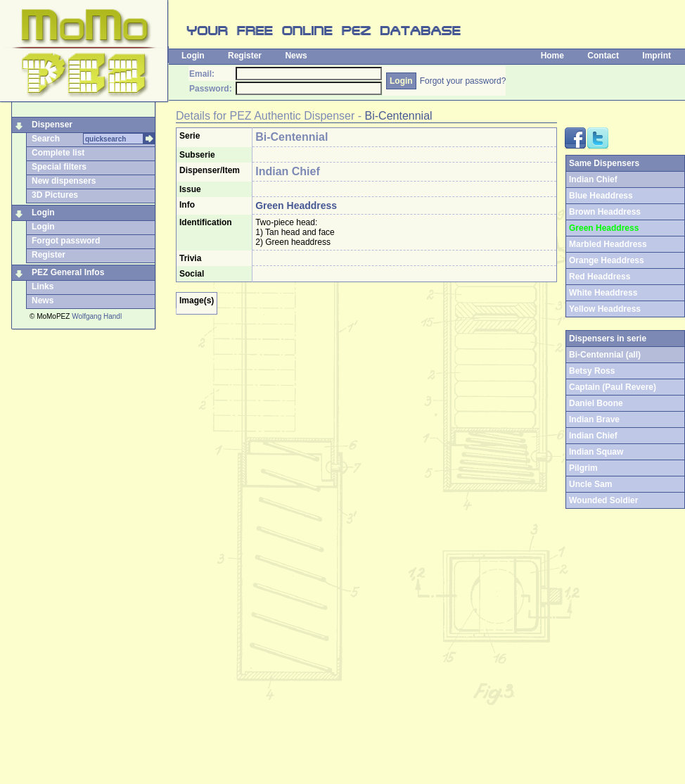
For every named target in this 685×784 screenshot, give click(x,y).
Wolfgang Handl (97, 316)
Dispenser (52, 125)
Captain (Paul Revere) (613, 387)
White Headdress (603, 293)
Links (43, 286)
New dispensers (64, 181)
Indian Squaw (596, 452)
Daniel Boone (596, 403)
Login (193, 56)
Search (46, 139)
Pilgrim (583, 468)
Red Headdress (600, 277)
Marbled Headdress (608, 244)
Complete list (58, 153)
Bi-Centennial (399, 116)
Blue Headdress (601, 196)
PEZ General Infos (68, 272)
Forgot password (66, 241)
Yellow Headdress (605, 309)
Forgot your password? (463, 81)
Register (245, 56)
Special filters (59, 167)
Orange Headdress (607, 260)
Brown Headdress (605, 212)
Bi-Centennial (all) (605, 355)
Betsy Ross (592, 371)
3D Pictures (55, 195)
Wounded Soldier (603, 500)
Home (552, 56)
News (296, 56)
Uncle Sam (590, 484)
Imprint (657, 56)
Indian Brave (594, 419)
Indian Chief (593, 436)
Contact (603, 56)
